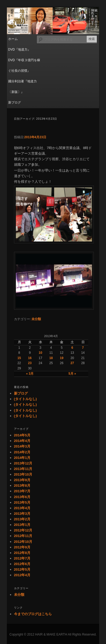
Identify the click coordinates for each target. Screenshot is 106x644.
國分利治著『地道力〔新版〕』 (22, 87)
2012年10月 (23, 542)
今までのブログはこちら (33, 614)
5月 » (72, 374)
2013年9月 (22, 480)
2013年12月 (23, 463)
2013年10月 (23, 474)
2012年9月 (22, 547)
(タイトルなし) (26, 399)
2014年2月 (22, 452)
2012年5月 (22, 569)
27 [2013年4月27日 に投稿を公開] (72, 363)
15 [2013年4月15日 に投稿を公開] (19, 358)
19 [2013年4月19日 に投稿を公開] (62, 358)
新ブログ (15, 102)
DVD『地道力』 (19, 50)
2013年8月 (22, 486)
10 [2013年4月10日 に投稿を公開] (40, 353)
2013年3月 (22, 514)
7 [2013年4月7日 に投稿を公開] (83, 348)
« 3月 (30, 374)
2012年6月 (22, 564)
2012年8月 (22, 553)
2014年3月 (22, 446)
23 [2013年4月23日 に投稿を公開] (30, 363)
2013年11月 (23, 469)
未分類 (36, 319)
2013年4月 (22, 508)
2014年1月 (22, 458)
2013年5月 (22, 502)
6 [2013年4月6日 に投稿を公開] (72, 348)
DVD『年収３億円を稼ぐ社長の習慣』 (24, 65)
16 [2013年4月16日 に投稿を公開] (30, 358)
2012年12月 (23, 530)
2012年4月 (22, 575)
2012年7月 (22, 558)
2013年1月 (22, 525)
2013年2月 (22, 519)
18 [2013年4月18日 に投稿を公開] (51, 358)
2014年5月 (22, 435)
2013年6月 (22, 497)
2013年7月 (22, 491)
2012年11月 (23, 536)
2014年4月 (22, 441)
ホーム (13, 39)
